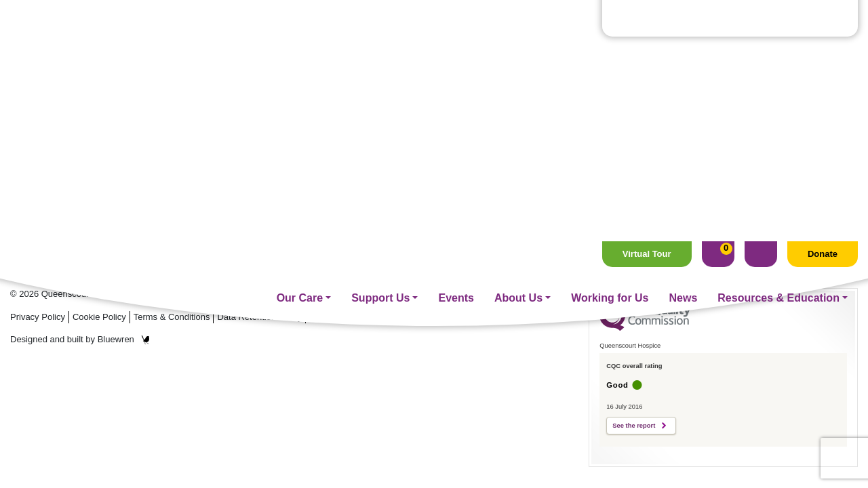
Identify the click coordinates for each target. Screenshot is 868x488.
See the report (634, 426)
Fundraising (351, 164)
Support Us (380, 57)
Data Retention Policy (259, 317)
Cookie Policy (99, 317)
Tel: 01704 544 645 (57, 191)
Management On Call (374, 239)
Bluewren (124, 339)
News (684, 57)
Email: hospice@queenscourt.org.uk (104, 206)
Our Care (300, 57)
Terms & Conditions (172, 317)
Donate (823, 13)
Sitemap (434, 317)
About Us (518, 57)
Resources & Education (778, 57)
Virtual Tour (647, 13)
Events (456, 57)
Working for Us (610, 57)
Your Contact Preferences (359, 317)
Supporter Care (359, 183)
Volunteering (353, 202)
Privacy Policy (38, 317)
